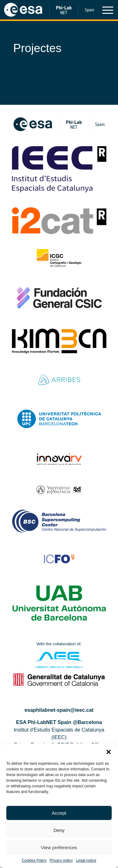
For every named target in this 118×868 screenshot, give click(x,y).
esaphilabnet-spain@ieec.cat (59, 710)
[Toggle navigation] (108, 11)
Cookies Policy (34, 860)
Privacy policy (61, 860)
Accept (59, 813)
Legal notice (86, 860)
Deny (59, 830)
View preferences (59, 847)
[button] (109, 751)
